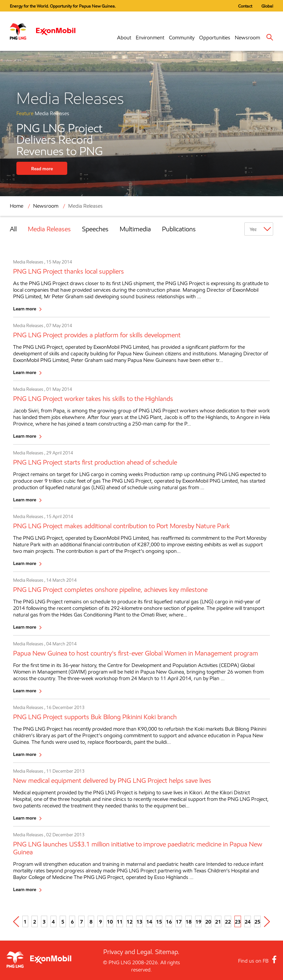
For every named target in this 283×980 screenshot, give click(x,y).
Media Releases (85, 206)
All (13, 229)
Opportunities (215, 38)
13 (139, 922)
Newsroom (247, 38)
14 (149, 922)
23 (238, 922)
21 (218, 922)
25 (257, 922)
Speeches (95, 229)
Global (267, 6)
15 (159, 922)
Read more (42, 168)
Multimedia (135, 229)
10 (110, 922)
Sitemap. (167, 952)
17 (179, 922)
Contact (245, 6)
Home (17, 206)
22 (228, 922)
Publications (179, 229)
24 (248, 922)
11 (120, 922)
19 (198, 922)
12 (130, 922)
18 (189, 922)
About (124, 38)
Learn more (25, 309)
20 (208, 922)
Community (182, 38)
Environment (150, 38)
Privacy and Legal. (128, 952)
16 (169, 922)
